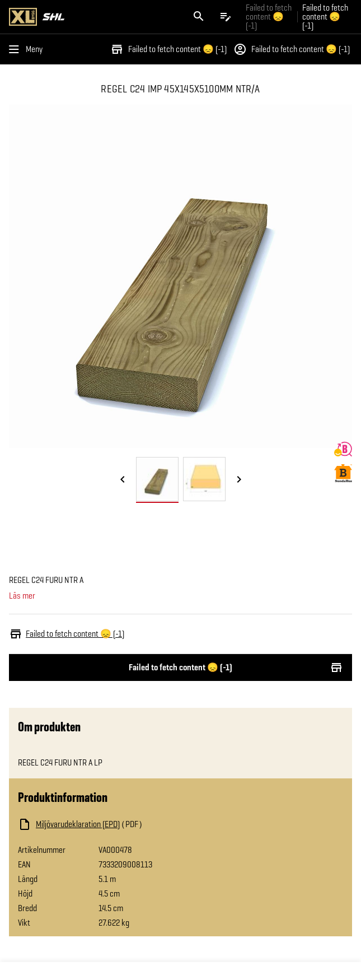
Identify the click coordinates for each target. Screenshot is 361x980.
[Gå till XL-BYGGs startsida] (93, 17)
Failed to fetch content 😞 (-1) (168, 49)
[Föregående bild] (123, 480)
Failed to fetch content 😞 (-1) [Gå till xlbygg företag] (269, 17)
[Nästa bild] (239, 480)
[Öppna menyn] (28, 49)
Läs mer (22, 596)
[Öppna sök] (199, 17)
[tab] (157, 479)
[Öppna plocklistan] (226, 17)
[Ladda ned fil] (130, 824)
